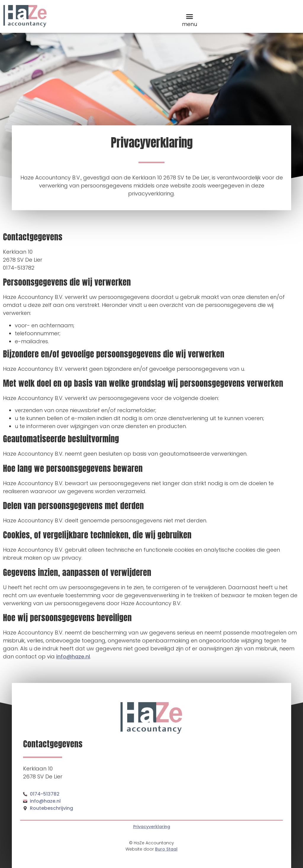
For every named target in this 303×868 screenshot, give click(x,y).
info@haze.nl (73, 656)
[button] (190, 16)
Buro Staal (166, 849)
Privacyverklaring (152, 827)
